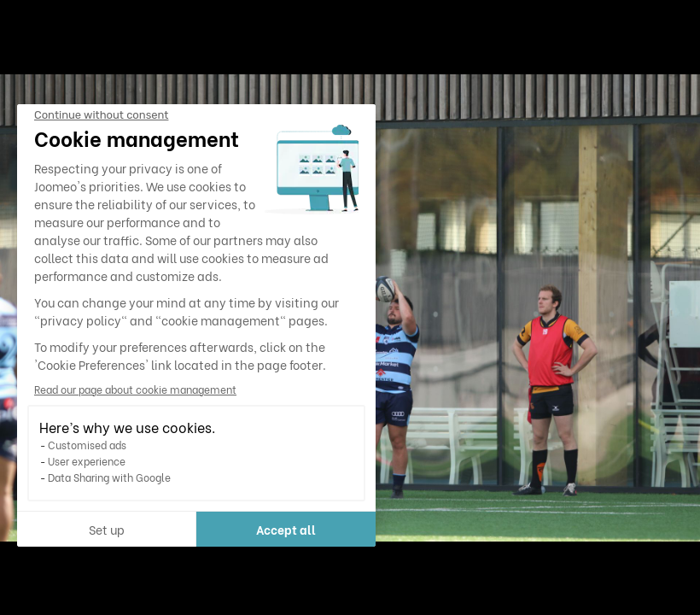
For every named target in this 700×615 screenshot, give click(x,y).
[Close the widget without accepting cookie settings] (101, 115)
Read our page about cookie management (135, 389)
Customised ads (87, 445)
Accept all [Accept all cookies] (286, 529)
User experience (87, 461)
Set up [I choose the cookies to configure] (107, 529)
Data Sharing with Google (109, 477)
